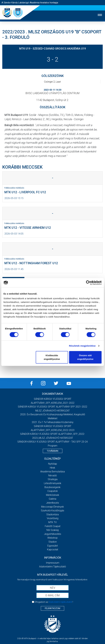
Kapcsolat (53, 550)
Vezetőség (53, 518)
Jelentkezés (52, 503)
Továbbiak (53, 451)
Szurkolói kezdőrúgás (52, 511)
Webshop (52, 538)
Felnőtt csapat (53, 526)
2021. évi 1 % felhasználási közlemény (53, 422)
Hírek (52, 468)
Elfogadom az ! (54, 602)
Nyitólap (53, 464)
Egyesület (53, 546)
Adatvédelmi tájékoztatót (60, 602)
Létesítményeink (53, 483)
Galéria (52, 499)
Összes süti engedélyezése (85, 357)
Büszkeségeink (52, 487)
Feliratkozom (52, 608)
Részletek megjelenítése (82, 346)
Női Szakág (53, 530)
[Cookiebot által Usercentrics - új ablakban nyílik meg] (88, 283)
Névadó (53, 476)
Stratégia (53, 479)
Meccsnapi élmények (52, 507)
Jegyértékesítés (52, 534)
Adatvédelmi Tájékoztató (53, 567)
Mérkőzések (53, 495)
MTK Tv (52, 522)
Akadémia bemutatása (52, 472)
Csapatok (53, 491)
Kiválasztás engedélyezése (52, 357)
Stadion (53, 542)
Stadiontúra (52, 514)
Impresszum (53, 563)
